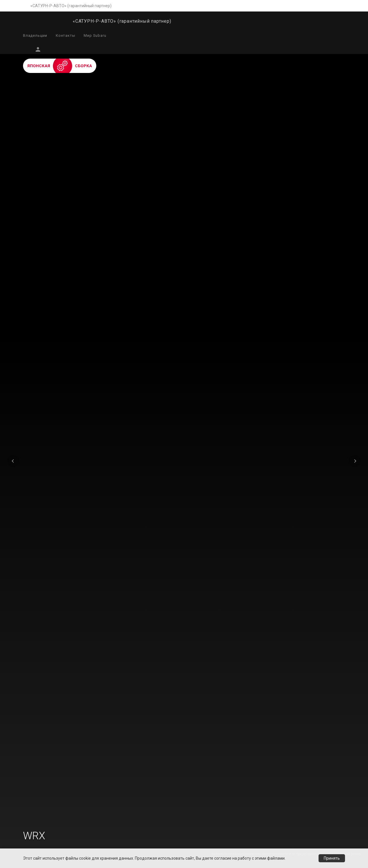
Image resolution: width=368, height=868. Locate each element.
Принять (332, 858)
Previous (13, 461)
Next (355, 461)
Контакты (65, 35)
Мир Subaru (95, 35)
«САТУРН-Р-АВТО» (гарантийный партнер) (71, 6)
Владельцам (35, 35)
